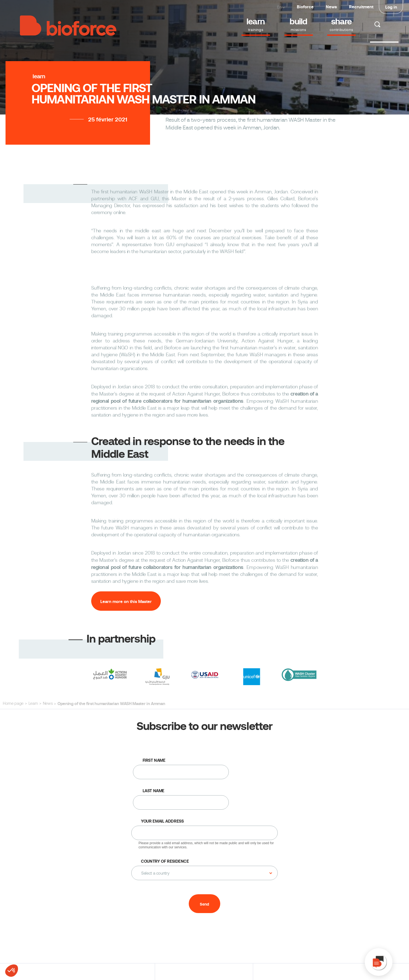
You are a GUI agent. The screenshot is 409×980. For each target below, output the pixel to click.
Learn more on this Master (126, 601)
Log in (391, 7)
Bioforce (305, 7)
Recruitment (361, 7)
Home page (13, 703)
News (331, 7)
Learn (33, 703)
